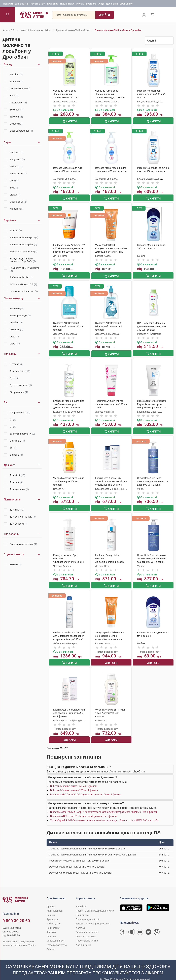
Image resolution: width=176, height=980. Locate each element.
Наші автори (53, 922)
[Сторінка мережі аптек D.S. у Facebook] (123, 927)
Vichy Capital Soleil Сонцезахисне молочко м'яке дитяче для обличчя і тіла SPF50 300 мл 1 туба (104, 815)
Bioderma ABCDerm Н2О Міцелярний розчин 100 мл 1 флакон (86, 789)
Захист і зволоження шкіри (35, 30)
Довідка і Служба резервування (93, 918)
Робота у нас (38, 4)
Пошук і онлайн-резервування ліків (95, 905)
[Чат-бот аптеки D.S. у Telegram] (148, 927)
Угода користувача (57, 939)
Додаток (80, 922)
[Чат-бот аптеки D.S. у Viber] (157, 927)
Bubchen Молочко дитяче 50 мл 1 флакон (73, 780)
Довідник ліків (83, 939)
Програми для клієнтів (16, 4)
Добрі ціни (112, 4)
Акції (101, 4)
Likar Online (126, 4)
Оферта (51, 944)
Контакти (51, 926)
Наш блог (81, 901)
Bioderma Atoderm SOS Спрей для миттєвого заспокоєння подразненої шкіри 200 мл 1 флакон (103, 806)
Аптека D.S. (9, 30)
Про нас (51, 901)
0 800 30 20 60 (16, 915)
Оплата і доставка (86, 4)
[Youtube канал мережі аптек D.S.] (140, 927)
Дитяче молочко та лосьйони (73, 30)
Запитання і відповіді (87, 926)
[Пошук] (104, 16)
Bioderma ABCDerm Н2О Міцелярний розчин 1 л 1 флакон (83, 810)
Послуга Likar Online (87, 935)
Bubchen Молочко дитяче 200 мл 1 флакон (74, 784)
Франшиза (52, 4)
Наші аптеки (67, 4)
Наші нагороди (55, 905)
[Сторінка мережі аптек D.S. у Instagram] (132, 927)
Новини (51, 909)
